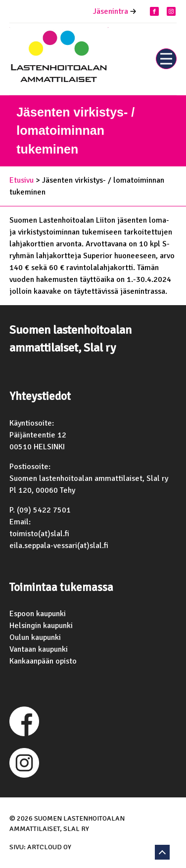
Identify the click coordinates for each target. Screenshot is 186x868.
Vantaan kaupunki (39, 649)
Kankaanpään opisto (43, 661)
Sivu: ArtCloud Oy (40, 847)
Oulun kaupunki (35, 637)
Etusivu (22, 180)
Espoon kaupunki (38, 614)
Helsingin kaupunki (41, 626)
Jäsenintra (111, 11)
